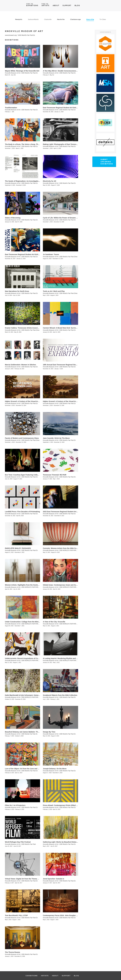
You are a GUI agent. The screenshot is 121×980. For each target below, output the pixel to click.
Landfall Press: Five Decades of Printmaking (22, 512)
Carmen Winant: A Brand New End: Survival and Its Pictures (66, 328)
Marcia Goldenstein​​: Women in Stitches (21, 365)
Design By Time (49, 732)
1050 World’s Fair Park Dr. (30, 110)
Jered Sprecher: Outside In (53, 879)
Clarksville (48, 19)
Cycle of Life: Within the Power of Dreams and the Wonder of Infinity (70, 218)
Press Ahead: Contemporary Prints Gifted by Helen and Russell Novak (70, 805)
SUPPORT (67, 5)
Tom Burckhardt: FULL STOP (16, 915)
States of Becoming (13, 218)
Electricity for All (49, 181)
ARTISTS (45, 5)
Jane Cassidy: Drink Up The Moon (56, 438)
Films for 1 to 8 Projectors (15, 805)
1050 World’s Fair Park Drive (68, 257)
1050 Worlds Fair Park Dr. (30, 734)
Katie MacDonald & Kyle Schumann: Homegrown (24, 695)
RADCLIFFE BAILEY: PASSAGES (18, 548)
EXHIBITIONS (32, 5)
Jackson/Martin (33, 19)
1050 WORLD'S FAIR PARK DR (31, 661)
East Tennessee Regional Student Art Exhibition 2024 (26, 254)
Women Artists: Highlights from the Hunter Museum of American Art (32, 585)
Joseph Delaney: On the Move (55, 769)
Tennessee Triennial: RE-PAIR (55, 475)
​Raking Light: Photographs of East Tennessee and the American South (71, 144)
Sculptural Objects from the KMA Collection (60, 695)
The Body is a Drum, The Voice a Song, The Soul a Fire (26, 144)
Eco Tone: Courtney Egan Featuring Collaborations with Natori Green (32, 475)
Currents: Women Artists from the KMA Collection (63, 548)
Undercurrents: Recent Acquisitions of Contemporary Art (27, 658)
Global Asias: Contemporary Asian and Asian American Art (66, 585)
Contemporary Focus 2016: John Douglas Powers (62, 915)
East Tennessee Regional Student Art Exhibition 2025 (64, 108)
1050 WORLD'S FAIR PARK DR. (70, 550)
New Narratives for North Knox (17, 291)
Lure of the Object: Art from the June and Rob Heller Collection (30, 769)
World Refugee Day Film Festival (18, 842)
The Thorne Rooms (13, 952)
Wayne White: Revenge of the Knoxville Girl (22, 71)
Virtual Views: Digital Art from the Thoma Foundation (26, 879)
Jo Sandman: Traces (51, 254)
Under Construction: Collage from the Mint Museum (25, 622)
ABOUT (56, 5)
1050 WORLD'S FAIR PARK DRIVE (33, 697)
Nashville (61, 19)
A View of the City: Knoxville (54, 622)
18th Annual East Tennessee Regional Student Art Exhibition (67, 365)
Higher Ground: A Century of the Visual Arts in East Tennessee (30, 401)
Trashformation (11, 108)
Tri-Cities (103, 19)
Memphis (19, 19)
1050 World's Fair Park (29, 844)
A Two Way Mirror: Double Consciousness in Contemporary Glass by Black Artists (75, 71)
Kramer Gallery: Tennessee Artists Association (23, 328)
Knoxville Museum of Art (13, 73)
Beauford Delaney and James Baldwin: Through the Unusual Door (31, 732)
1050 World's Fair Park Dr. (27, 35)
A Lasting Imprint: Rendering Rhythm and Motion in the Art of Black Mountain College (77, 658)
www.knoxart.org (11, 35)
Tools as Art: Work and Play (54, 291)
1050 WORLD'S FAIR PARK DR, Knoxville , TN (36, 624)
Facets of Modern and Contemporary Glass (22, 438)
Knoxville (90, 19)
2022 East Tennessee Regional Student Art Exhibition (64, 512)
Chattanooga (76, 19)
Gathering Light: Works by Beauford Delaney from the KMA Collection (70, 842)
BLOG (77, 5)
